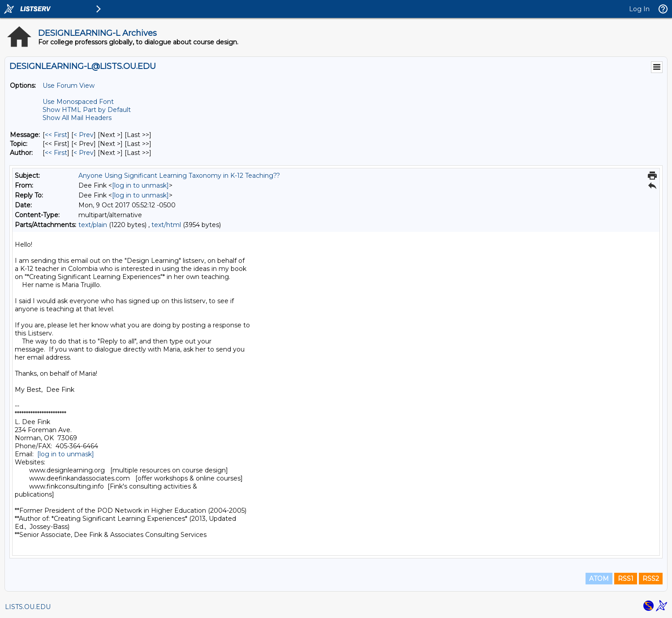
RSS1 (626, 579)
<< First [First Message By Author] (56, 153)
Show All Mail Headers (77, 118)
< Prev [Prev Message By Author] (84, 153)
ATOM (599, 579)
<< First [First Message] (56, 135)
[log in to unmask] (140, 185)
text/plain (93, 225)
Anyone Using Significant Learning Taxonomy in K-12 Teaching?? (179, 176)
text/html (166, 225)
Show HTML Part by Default (87, 110)
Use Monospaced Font (78, 102)
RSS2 (651, 579)
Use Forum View (69, 86)
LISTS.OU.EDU (28, 607)
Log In (639, 9)
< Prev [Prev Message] (84, 135)
